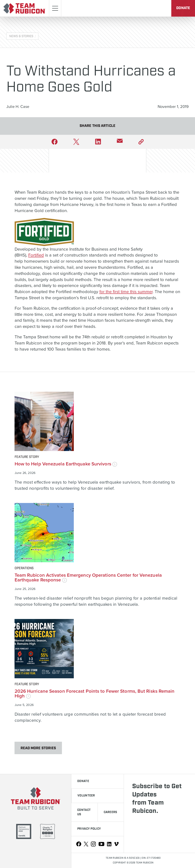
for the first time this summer (126, 291)
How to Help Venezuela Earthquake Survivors (66, 464)
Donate (183, 8)
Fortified (36, 255)
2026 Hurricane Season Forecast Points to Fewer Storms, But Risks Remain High (95, 693)
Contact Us (84, 812)
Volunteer (86, 796)
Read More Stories (38, 748)
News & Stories (21, 36)
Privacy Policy (89, 829)
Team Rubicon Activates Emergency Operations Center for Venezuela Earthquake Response (88, 577)
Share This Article (97, 126)
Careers (110, 812)
